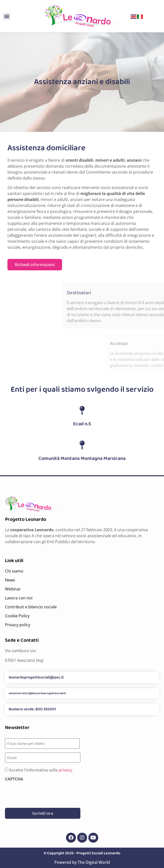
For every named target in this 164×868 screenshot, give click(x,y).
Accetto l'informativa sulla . (41, 770)
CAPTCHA (14, 779)
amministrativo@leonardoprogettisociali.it (37, 693)
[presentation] (43, 793)
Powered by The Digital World (82, 862)
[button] (7, 16)
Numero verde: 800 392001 (32, 709)
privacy (65, 770)
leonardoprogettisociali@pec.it (36, 677)
